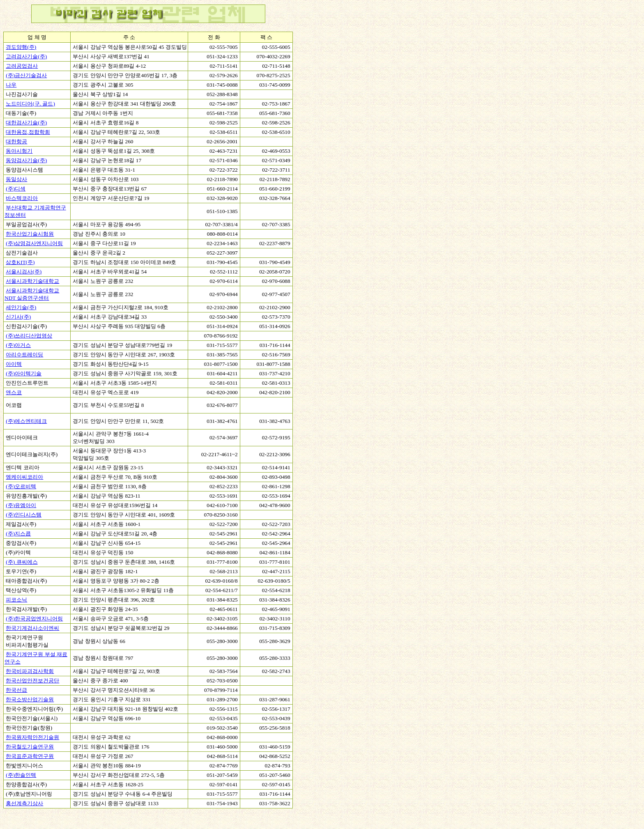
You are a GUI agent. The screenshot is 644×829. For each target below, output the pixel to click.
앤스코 (14, 392)
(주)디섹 (16, 189)
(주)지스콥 (18, 534)
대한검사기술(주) (26, 123)
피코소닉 (16, 600)
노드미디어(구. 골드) (30, 104)
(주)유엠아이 (21, 505)
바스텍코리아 (22, 198)
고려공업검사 (22, 66)
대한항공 (16, 141)
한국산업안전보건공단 (32, 681)
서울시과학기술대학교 (32, 281)
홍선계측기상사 (24, 803)
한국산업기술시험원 (30, 234)
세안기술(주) (21, 307)
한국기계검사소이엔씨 (32, 628)
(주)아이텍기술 (24, 373)
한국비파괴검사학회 (30, 671)
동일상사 (16, 179)
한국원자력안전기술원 (32, 737)
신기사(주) (18, 317)
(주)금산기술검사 (26, 75)
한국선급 (16, 690)
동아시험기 (19, 151)
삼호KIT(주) (20, 262)
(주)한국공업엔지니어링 (34, 619)
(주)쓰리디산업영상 (29, 336)
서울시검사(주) (24, 272)
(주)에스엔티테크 (26, 421)
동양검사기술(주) (26, 160)
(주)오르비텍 (21, 486)
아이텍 (14, 364)
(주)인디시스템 (24, 515)
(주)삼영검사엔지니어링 (34, 243)
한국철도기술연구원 (30, 747)
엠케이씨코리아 (24, 477)
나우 (11, 85)
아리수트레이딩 (24, 355)
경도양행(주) (21, 47)
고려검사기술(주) (26, 56)
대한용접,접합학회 (28, 132)
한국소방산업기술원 (30, 699)
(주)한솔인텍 (21, 775)
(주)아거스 (18, 345)
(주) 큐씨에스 (22, 562)
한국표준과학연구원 (30, 756)
